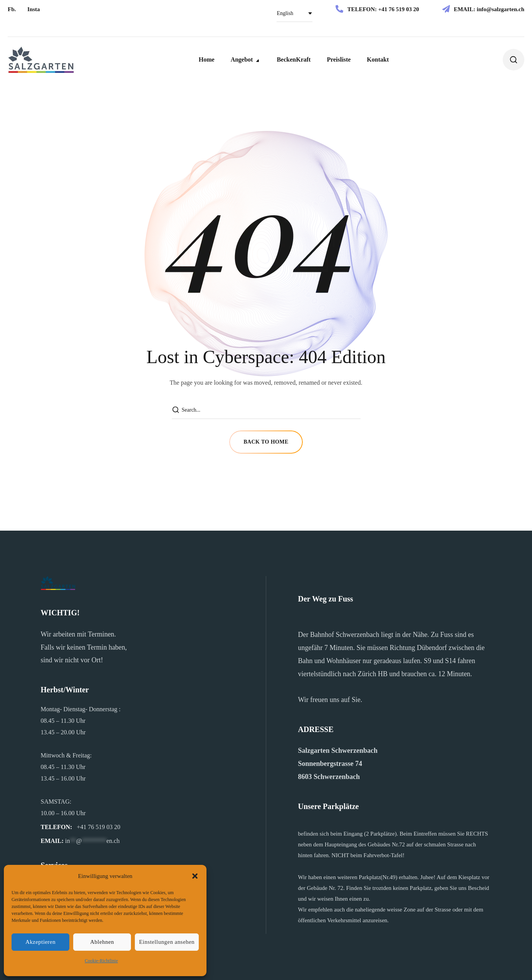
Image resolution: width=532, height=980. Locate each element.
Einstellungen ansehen (167, 942)
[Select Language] (295, 13)
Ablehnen (102, 942)
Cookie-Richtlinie (101, 961)
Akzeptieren (40, 942)
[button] (195, 876)
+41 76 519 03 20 (399, 9)
